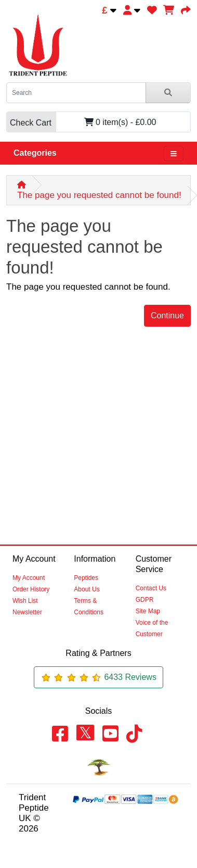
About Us (87, 589)
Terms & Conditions (89, 606)
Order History (31, 589)
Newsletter (27, 612)
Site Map (148, 611)
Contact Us (151, 588)
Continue (167, 315)
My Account (29, 578)
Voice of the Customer (152, 628)
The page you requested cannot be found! (99, 195)
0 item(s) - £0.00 (81, 122)
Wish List (25, 601)
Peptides (86, 578)
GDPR (145, 600)
